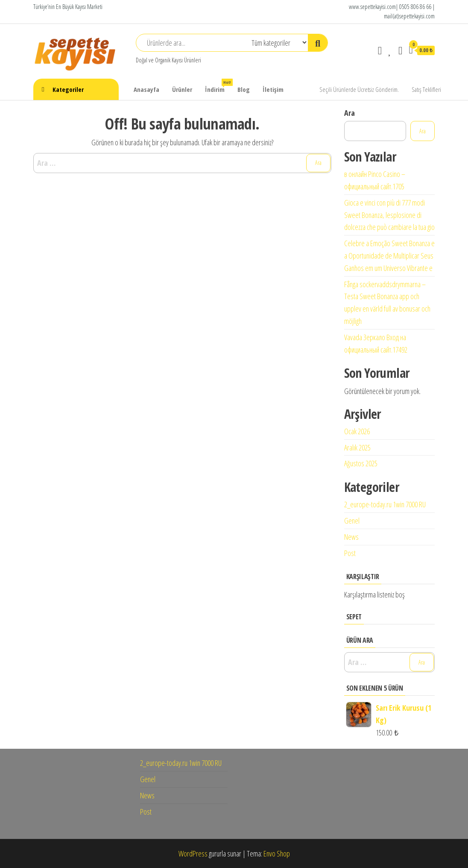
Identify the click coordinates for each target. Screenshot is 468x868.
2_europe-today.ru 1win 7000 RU (385, 504)
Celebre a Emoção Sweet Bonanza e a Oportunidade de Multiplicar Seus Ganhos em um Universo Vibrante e (389, 256)
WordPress (193, 853)
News (351, 537)
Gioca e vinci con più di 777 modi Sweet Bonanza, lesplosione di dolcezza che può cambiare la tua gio (389, 215)
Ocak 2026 (357, 431)
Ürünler (182, 89)
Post (350, 553)
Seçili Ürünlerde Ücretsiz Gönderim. (359, 89)
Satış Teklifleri (426, 89)
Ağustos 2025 (361, 463)
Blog (244, 89)
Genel (352, 521)
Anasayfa (146, 89)
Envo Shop (277, 853)
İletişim (273, 89)
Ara (350, 113)
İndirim (218, 86)
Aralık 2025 (357, 447)
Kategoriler (68, 89)
